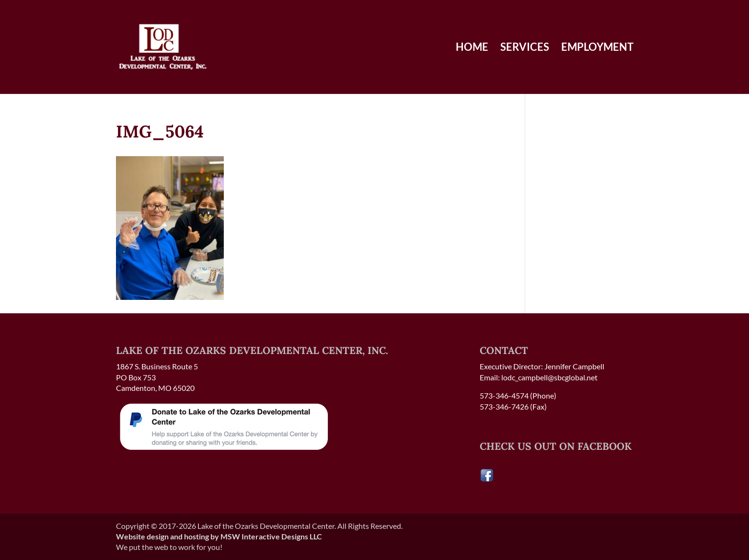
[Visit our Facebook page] (487, 479)
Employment (597, 48)
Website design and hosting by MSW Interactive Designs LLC (219, 536)
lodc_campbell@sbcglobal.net (549, 377)
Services (525, 48)
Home (472, 48)
